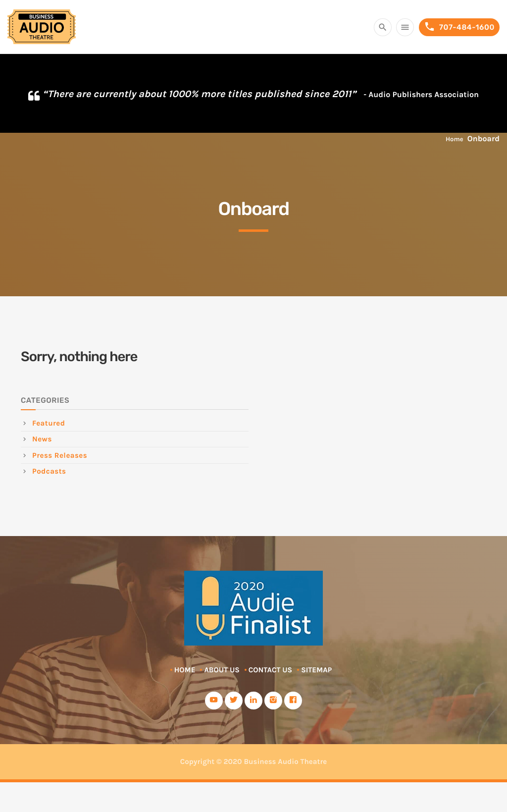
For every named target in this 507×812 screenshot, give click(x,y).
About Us (222, 670)
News (42, 439)
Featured (49, 423)
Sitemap (316, 670)
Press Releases (60, 455)
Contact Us (270, 670)
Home (455, 139)
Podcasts (49, 471)
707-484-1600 (459, 27)
